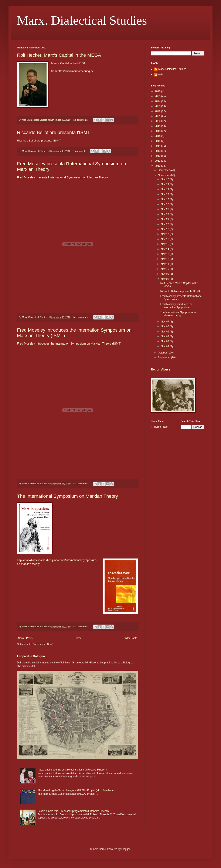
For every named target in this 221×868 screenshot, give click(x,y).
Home (78, 638)
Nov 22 (165, 214)
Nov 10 (165, 269)
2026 (158, 91)
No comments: (81, 120)
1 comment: (80, 151)
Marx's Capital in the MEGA (68, 63)
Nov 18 (165, 229)
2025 (158, 96)
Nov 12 (165, 259)
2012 (158, 156)
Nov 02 (165, 346)
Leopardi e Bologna (31, 656)
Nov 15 (165, 244)
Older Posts (130, 638)
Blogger (126, 849)
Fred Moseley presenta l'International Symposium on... (181, 298)
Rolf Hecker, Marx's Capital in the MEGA (59, 55)
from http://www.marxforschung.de (72, 71)
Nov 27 (165, 194)
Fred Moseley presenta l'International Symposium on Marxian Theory (62, 177)
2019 (158, 126)
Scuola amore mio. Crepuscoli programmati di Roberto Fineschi (73, 811)
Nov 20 (165, 224)
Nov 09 (165, 274)
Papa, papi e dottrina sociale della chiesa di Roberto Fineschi (72, 770)
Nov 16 (165, 239)
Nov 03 (165, 341)
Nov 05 (165, 332)
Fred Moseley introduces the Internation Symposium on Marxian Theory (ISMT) (69, 344)
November (164, 175)
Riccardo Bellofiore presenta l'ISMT (54, 132)
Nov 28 (165, 189)
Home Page (161, 427)
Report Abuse (161, 369)
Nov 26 (165, 199)
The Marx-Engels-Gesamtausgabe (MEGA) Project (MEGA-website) (76, 790)
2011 (158, 161)
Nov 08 (165, 279)
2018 (158, 131)
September (164, 358)
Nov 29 (165, 184)
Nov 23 (165, 209)
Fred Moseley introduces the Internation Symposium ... (176, 306)
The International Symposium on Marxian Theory (67, 496)
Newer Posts (25, 638)
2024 (158, 101)
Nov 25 (165, 204)
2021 (158, 116)
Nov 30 (165, 180)
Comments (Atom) (43, 644)
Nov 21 (165, 219)
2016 (158, 136)
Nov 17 (165, 234)
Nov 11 (165, 264)
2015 (158, 141)
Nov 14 (165, 249)
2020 (158, 121)
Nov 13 (165, 254)
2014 (158, 146)
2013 (158, 151)
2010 (158, 166)
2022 (158, 111)
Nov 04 (165, 336)
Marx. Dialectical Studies (82, 20)
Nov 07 (165, 322)
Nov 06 (165, 327)
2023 (158, 106)
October (163, 353)
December (164, 170)
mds (161, 75)
